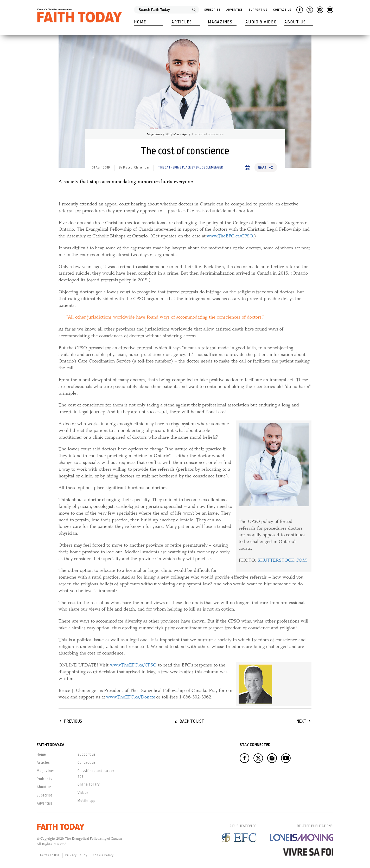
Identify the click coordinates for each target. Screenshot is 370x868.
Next (301, 721)
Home (140, 22)
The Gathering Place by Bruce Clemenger (190, 167)
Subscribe (212, 10)
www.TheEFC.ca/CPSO (133, 665)
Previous (73, 721)
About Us (295, 22)
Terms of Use (50, 855)
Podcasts (44, 779)
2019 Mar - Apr (177, 134)
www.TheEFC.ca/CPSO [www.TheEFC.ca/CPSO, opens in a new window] (230, 236)
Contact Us (282, 10)
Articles (182, 22)
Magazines (220, 22)
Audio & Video (261, 22)
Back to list (192, 721)
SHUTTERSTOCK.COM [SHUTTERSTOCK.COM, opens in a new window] (282, 560)
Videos (83, 793)
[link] (272, 496)
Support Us (258, 10)
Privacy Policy (76, 855)
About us (44, 787)
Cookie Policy (103, 855)
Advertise (234, 10)
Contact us (87, 762)
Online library (89, 784)
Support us (87, 754)
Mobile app (87, 801)
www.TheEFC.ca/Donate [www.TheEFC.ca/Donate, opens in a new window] (131, 697)
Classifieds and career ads (96, 773)
